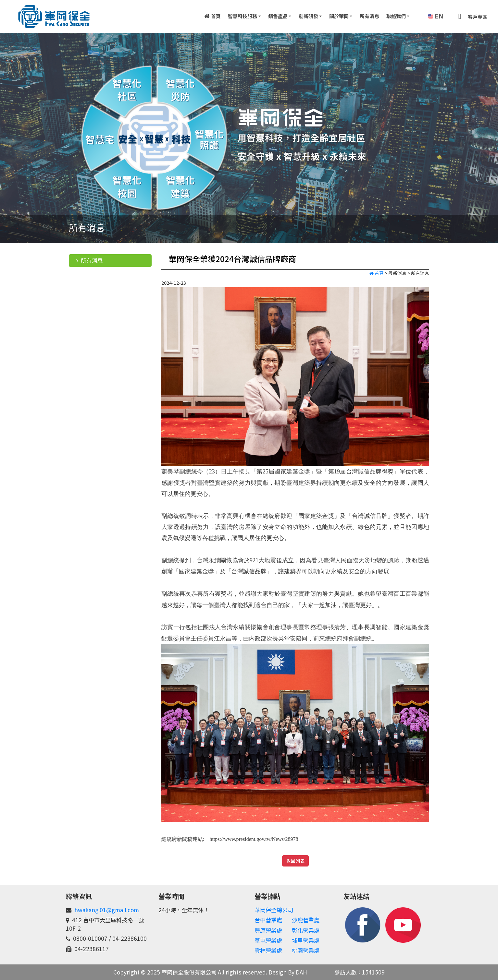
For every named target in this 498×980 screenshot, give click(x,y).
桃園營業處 (306, 950)
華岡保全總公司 (274, 910)
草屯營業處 (268, 940)
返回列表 (295, 861)
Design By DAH (288, 972)
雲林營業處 (268, 950)
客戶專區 (471, 16)
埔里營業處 (306, 940)
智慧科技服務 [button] (243, 16)
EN (435, 16)
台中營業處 (268, 920)
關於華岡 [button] (339, 16)
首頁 (212, 16)
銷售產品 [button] (278, 16)
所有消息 (369, 16)
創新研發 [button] (308, 16)
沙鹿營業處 (306, 920)
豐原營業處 (268, 930)
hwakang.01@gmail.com (107, 910)
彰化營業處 (306, 930)
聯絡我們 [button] (396, 16)
